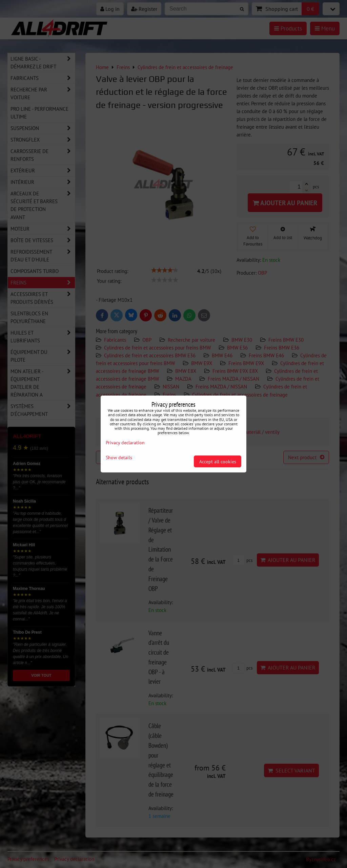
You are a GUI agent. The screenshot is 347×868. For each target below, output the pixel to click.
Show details (119, 458)
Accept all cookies (218, 461)
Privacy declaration (125, 442)
